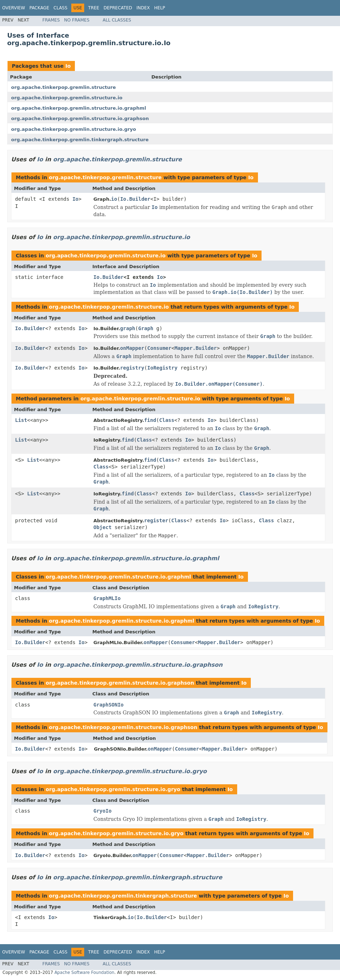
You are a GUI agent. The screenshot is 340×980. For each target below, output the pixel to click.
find (150, 420)
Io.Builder (135, 199)
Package (39, 8)
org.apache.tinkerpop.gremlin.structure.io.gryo (74, 129)
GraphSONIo (109, 705)
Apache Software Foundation (84, 972)
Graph (146, 328)
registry (132, 368)
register (156, 520)
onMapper (132, 348)
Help (160, 8)
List (21, 420)
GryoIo (103, 811)
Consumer (159, 348)
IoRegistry (162, 368)
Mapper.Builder (196, 348)
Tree (94, 8)
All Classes (117, 20)
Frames (51, 20)
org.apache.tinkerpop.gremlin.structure (63, 87)
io (114, 199)
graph (128, 328)
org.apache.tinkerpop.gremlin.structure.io (67, 98)
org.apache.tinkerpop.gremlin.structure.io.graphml (79, 108)
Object (103, 527)
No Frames (77, 20)
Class (60, 8)
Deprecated (118, 8)
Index (143, 8)
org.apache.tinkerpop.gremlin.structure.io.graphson (80, 118)
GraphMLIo (107, 598)
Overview (14, 8)
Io (68, 66)
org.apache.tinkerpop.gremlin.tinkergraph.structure (80, 140)
